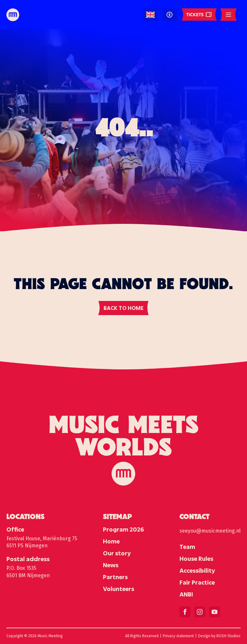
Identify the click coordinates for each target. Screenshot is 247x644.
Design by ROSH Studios (219, 636)
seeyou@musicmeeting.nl (210, 531)
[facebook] (185, 612)
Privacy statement (178, 636)
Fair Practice (197, 582)
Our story (117, 553)
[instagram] (200, 612)
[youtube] (215, 612)
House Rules (196, 559)
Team (187, 547)
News (111, 565)
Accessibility (197, 570)
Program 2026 (123, 529)
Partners (115, 577)
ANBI (186, 594)
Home (111, 541)
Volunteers (119, 589)
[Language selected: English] (150, 15)
